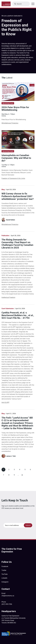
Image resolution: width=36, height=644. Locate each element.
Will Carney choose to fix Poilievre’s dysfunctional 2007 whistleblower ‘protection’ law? (18, 196)
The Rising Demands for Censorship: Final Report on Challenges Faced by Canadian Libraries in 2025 (17, 244)
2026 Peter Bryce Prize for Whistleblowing (15, 109)
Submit (28, 525)
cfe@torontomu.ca (8, 596)
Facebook (5, 566)
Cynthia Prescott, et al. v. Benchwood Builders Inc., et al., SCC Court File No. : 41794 (18, 315)
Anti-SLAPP (5, 402)
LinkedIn (4, 578)
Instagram (5, 582)
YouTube (5, 574)
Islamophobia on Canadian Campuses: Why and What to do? (16, 158)
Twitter (4, 570)
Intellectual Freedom (8, 297)
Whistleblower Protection (10, 123)
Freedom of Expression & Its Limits (13, 178)
